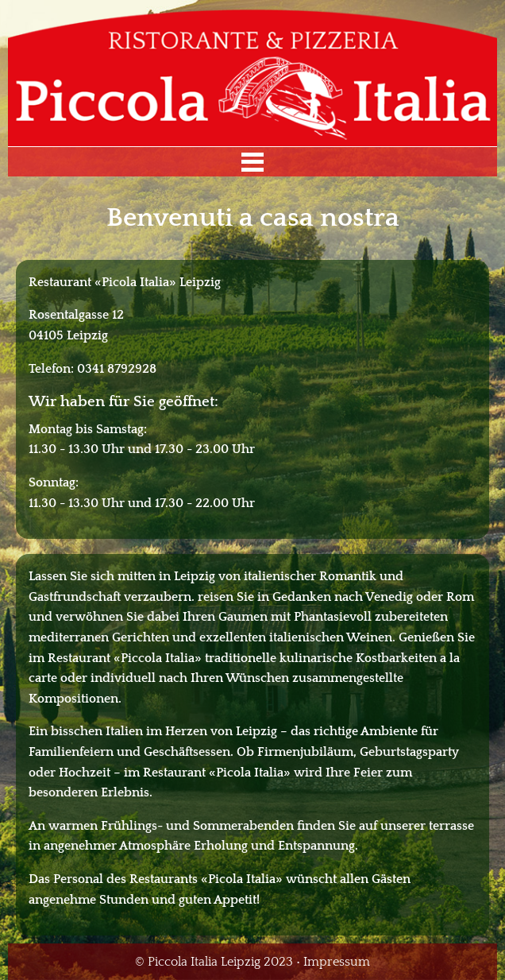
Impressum (337, 962)
